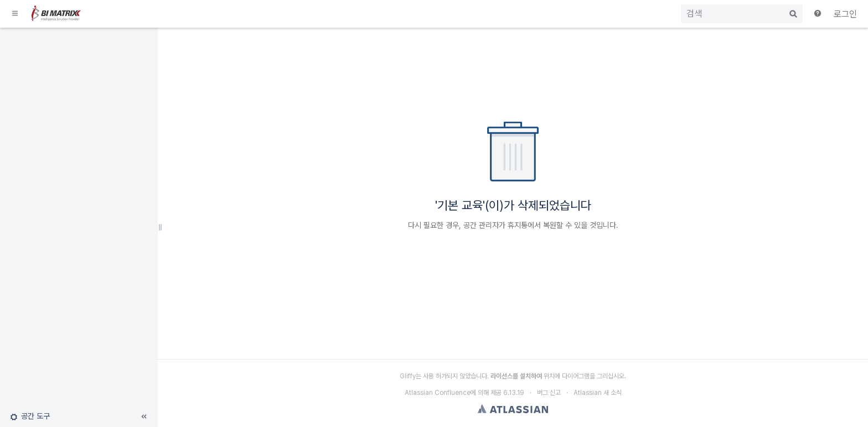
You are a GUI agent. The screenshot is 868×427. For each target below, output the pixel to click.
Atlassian (513, 409)
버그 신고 (549, 393)
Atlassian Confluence (438, 393)
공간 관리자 (481, 225)
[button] (15, 14)
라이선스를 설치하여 (516, 376)
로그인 (845, 14)
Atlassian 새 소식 (598, 393)
